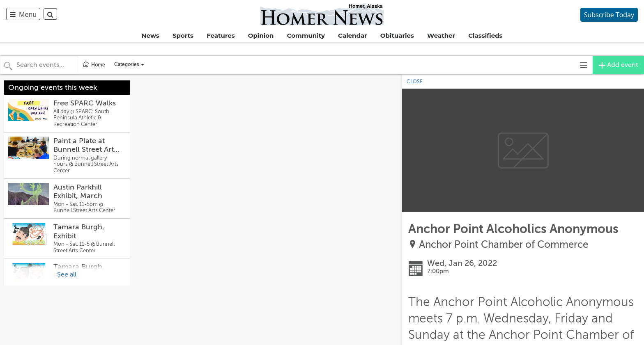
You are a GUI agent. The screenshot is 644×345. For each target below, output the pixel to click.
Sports (183, 35)
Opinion (261, 35)
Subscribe (609, 15)
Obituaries (397, 35)
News (150, 35)
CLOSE (415, 82)
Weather (441, 35)
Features (221, 35)
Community (306, 35)
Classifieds (485, 35)
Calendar (353, 35)
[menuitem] (25, 14)
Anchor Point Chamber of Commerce (504, 245)
